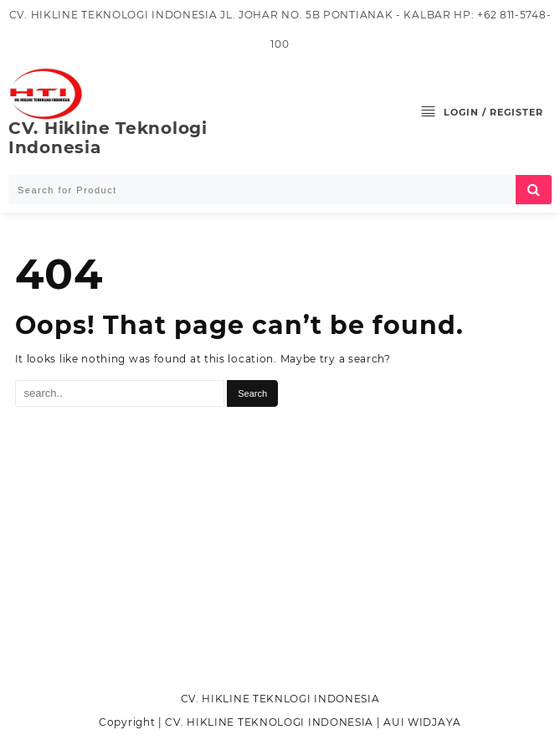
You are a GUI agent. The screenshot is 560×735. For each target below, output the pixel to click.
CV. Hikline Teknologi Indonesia (108, 138)
